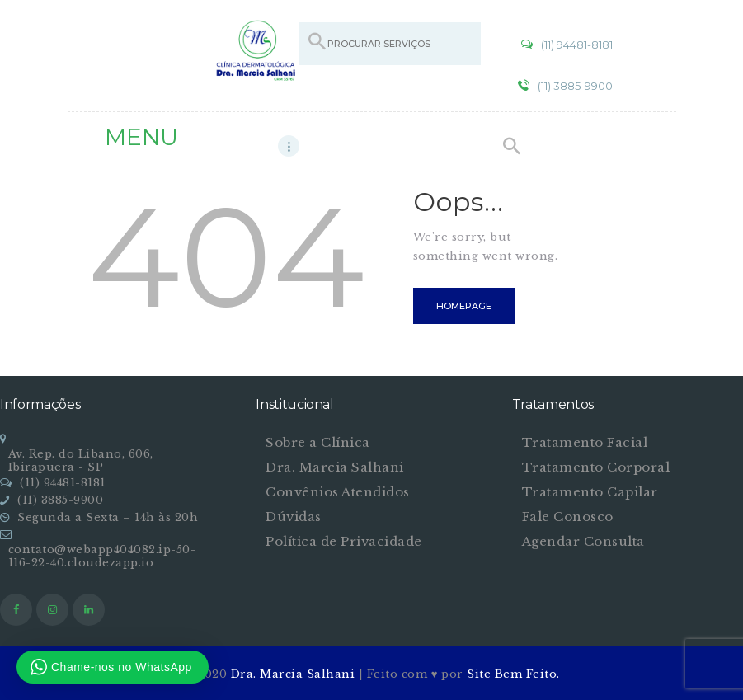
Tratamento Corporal (596, 467)
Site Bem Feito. (513, 674)
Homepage (464, 306)
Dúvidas (294, 517)
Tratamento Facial (585, 442)
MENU (141, 137)
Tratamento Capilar (590, 492)
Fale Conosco (568, 517)
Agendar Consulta (583, 541)
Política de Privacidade (344, 541)
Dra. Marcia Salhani (335, 467)
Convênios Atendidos (338, 492)
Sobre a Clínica (318, 442)
